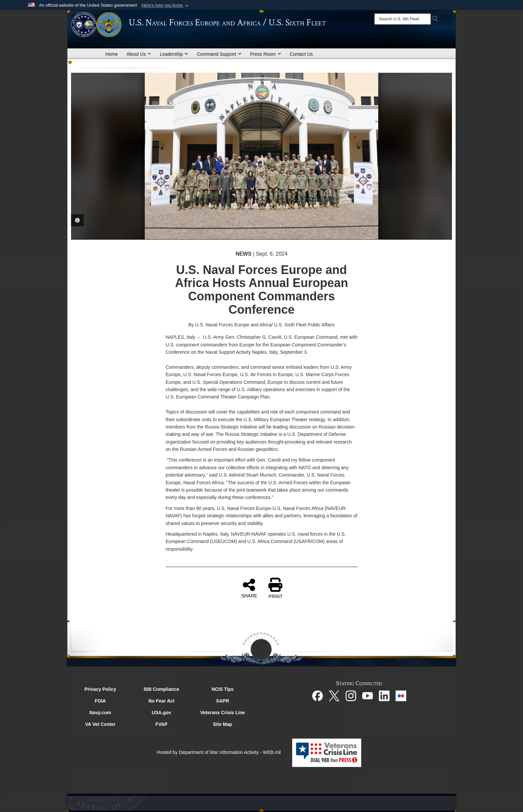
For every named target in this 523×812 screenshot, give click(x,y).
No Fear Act (161, 701)
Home (112, 54)
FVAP (161, 724)
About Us (139, 54)
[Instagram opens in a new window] (351, 696)
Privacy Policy (100, 689)
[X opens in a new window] (334, 696)
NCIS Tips (222, 689)
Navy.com (100, 713)
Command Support (219, 54)
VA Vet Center (100, 724)
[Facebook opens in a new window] (318, 696)
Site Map (223, 724)
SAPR (223, 701)
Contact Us (301, 54)
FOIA (100, 701)
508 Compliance (162, 689)
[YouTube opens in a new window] (368, 696)
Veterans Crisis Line (222, 713)
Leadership (174, 54)
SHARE (249, 588)
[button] (166, 5)
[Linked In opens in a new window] (384, 696)
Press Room (266, 54)
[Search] (403, 19)
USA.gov (161, 713)
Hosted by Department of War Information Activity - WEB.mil (219, 752)
